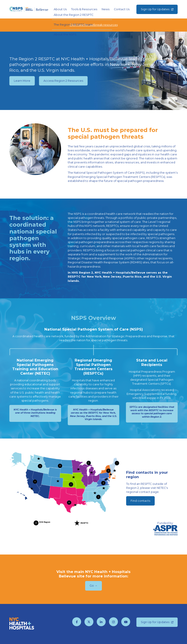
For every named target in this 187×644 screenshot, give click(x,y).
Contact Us (122, 9)
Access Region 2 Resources (63, 81)
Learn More (22, 81)
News (106, 9)
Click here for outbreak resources (94, 25)
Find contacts (140, 501)
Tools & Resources (84, 9)
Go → (93, 586)
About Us (60, 9)
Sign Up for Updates (157, 9)
